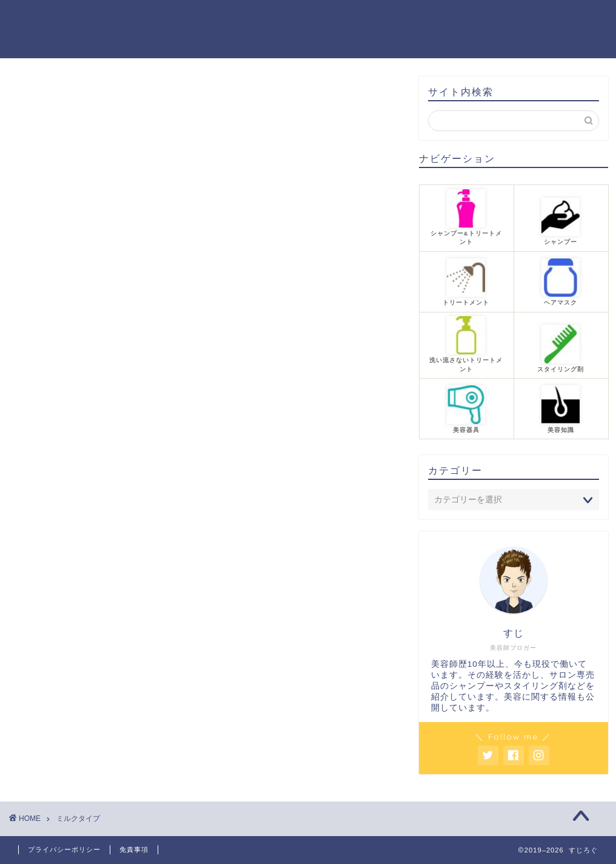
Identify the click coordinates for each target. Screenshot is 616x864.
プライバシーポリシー (64, 849)
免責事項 (134, 849)
